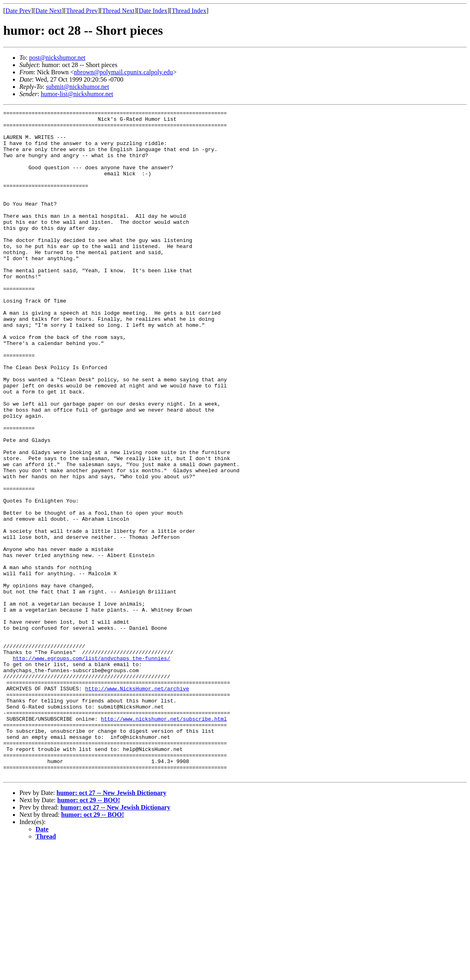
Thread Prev (82, 11)
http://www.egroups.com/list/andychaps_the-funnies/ (91, 768)
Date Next (49, 11)
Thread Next (118, 11)
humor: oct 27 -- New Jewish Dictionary (111, 926)
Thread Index (189, 11)
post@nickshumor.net (57, 58)
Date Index (153, 11)
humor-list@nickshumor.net (77, 94)
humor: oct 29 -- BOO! (89, 933)
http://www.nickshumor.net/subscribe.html (164, 841)
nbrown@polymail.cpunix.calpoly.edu (123, 72)
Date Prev (18, 11)
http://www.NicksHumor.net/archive (137, 805)
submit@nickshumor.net (78, 87)
